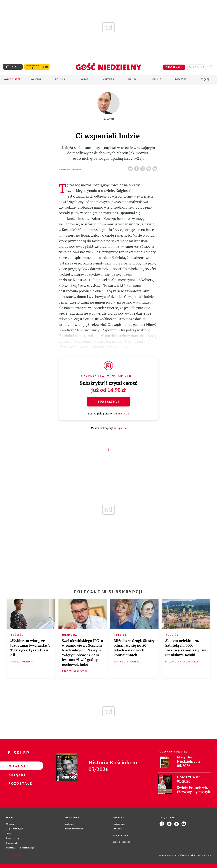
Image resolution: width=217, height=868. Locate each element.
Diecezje (181, 79)
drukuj (149, 168)
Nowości (16, 766)
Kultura (108, 79)
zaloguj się (197, 67)
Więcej (205, 79)
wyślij (155, 168)
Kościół (36, 79)
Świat (84, 79)
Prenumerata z (33, 67)
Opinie (157, 79)
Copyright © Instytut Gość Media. (174, 855)
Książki (16, 775)
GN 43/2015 (109, 119)
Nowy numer (12, 79)
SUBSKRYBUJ (174, 67)
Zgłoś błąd (14, 855)
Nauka (133, 79)
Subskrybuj (108, 402)
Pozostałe (16, 783)
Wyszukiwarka (211, 67)
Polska (60, 79)
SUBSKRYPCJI (121, 413)
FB (137, 168)
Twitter (143, 168)
